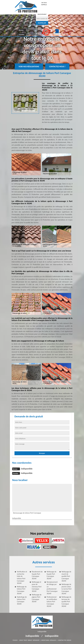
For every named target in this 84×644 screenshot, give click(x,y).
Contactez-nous (65, 640)
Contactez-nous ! (57, 67)
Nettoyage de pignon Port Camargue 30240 (37, 598)
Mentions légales (49, 640)
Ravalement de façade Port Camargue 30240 (37, 575)
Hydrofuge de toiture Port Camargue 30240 (22, 600)
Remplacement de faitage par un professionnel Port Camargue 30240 (52, 588)
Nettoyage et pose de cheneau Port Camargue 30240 (37, 587)
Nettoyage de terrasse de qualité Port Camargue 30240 (66, 602)
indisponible (33, 30)
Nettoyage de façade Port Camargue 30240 (52, 575)
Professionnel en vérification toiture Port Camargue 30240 (52, 602)
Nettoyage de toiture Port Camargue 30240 (22, 590)
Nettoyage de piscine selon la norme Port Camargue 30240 (67, 589)
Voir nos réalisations (29, 67)
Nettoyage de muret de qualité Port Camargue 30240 (66, 576)
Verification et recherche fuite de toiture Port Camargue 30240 (22, 577)
